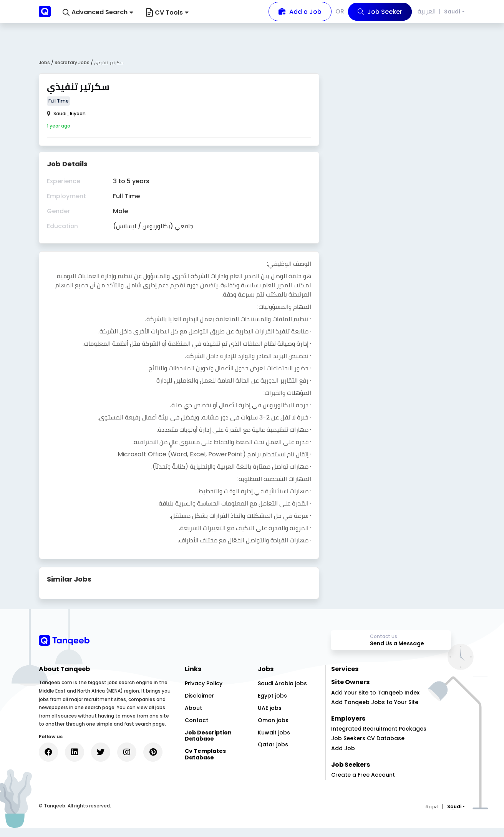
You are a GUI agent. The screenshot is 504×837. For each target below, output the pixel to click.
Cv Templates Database (205, 763)
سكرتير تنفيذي (109, 62)
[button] (98, 12)
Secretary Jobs (73, 62)
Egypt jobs (272, 705)
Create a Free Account (363, 784)
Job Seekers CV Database (368, 747)
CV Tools (167, 12)
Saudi (452, 12)
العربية (427, 11)
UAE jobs (270, 717)
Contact (196, 729)
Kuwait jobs (274, 742)
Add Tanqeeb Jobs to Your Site (375, 711)
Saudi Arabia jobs (282, 693)
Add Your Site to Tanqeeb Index (375, 702)
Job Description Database (208, 745)
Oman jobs (273, 729)
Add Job (343, 757)
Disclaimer (199, 705)
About (193, 717)
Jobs (44, 62)
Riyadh (78, 114)
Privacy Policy (204, 693)
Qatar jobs (273, 754)
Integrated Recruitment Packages (379, 738)
